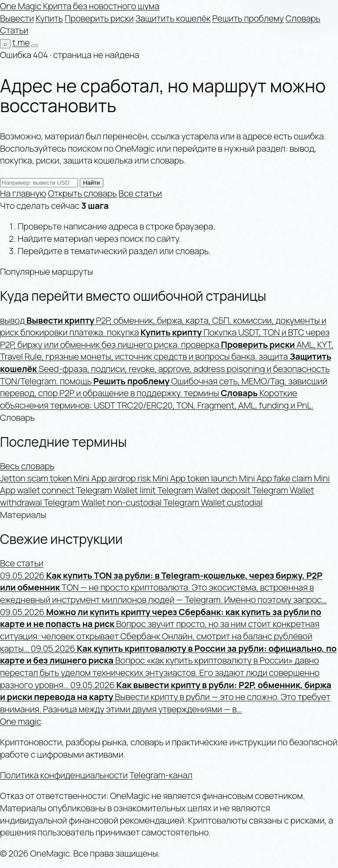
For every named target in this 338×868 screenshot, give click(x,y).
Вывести (17, 18)
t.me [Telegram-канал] (21, 42)
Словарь (303, 18)
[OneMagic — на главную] (80, 6)
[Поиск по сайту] (5, 44)
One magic (21, 721)
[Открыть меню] (35, 46)
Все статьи (140, 193)
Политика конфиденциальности (64, 775)
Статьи (14, 30)
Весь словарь (27, 466)
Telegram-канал (161, 775)
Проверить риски (99, 18)
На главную (23, 193)
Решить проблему (248, 18)
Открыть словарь (82, 193)
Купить (49, 18)
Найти (92, 183)
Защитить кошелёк (173, 18)
